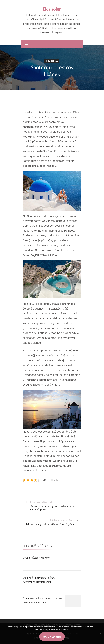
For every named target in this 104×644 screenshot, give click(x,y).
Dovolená (52, 61)
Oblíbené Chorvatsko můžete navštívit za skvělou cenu (39, 580)
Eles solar (52, 9)
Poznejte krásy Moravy (36, 558)
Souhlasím (52, 637)
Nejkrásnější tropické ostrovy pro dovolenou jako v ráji (42, 600)
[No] (100, 633)
